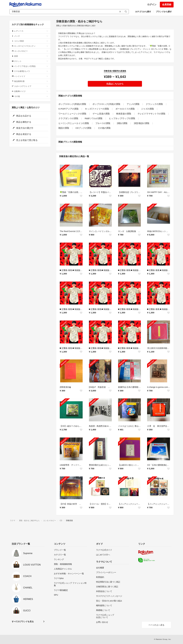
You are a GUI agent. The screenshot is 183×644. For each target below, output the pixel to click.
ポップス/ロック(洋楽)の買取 (106, 104)
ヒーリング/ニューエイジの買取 (74, 123)
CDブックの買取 (83, 128)
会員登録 (167, 5)
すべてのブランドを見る (23, 622)
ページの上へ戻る (156, 625)
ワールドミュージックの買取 (72, 114)
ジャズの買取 (148, 109)
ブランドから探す (164, 12)
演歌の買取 (122, 123)
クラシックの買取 (154, 104)
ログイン (152, 5)
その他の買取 (104, 128)
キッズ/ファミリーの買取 (97, 109)
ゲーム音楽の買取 (101, 114)
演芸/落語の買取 (142, 123)
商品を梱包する (22, 122)
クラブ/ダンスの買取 (68, 118)
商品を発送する (22, 134)
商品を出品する (22, 116)
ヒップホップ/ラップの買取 (122, 118)
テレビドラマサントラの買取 (151, 114)
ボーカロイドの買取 (125, 109)
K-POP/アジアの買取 (69, 109)
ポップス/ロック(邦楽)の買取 (72, 104)
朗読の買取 (64, 128)
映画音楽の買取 (124, 114)
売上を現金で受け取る (25, 140)
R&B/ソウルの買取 (94, 118)
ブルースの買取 (103, 123)
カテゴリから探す (143, 12)
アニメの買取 (133, 104)
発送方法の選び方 (23, 128)
